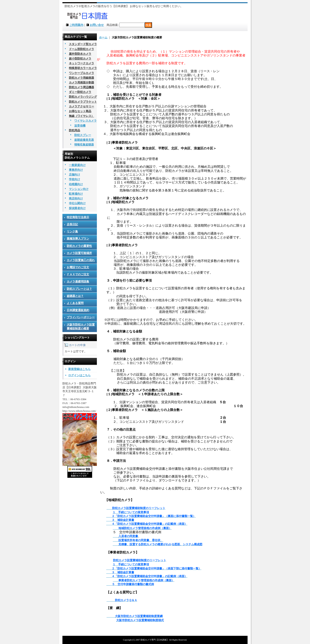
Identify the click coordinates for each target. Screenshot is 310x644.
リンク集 (72, 231)
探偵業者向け (77, 208)
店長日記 (72, 224)
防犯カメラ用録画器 (81, 78)
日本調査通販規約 (78, 310)
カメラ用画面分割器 (81, 82)
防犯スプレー (83, 135)
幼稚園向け (76, 184)
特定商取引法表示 (78, 217)
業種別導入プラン (78, 239)
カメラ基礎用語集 (78, 281)
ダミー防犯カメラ (80, 92)
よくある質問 (75, 303)
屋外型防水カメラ (80, 54)
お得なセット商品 (80, 111)
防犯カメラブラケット (83, 102)
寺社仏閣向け (77, 203)
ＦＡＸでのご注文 (78, 274)
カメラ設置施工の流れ (81, 260)
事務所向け (76, 170)
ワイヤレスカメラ (85, 121)
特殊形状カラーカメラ (83, 68)
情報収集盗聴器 (84, 145)
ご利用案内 (76, 25)
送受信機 (80, 126)
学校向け (74, 179)
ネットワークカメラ (81, 63)
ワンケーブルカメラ (81, 73)
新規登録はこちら (79, 369)
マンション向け (79, 189)
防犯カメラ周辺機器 (81, 87)
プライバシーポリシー (81, 317)
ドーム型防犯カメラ (81, 49)
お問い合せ (97, 25)
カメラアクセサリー (81, 106)
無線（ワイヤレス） (81, 116)
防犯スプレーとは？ (79, 289)
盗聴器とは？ (75, 296)
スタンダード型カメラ (83, 44)
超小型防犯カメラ (80, 59)
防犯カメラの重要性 (79, 246)
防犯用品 (74, 130)
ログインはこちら (79, 375)
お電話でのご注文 (78, 267)
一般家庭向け (77, 165)
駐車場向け (76, 194)
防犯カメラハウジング (83, 97)
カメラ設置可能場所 (79, 253)
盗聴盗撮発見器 (84, 140)
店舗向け (74, 175)
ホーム (103, 37)
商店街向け (76, 198)
